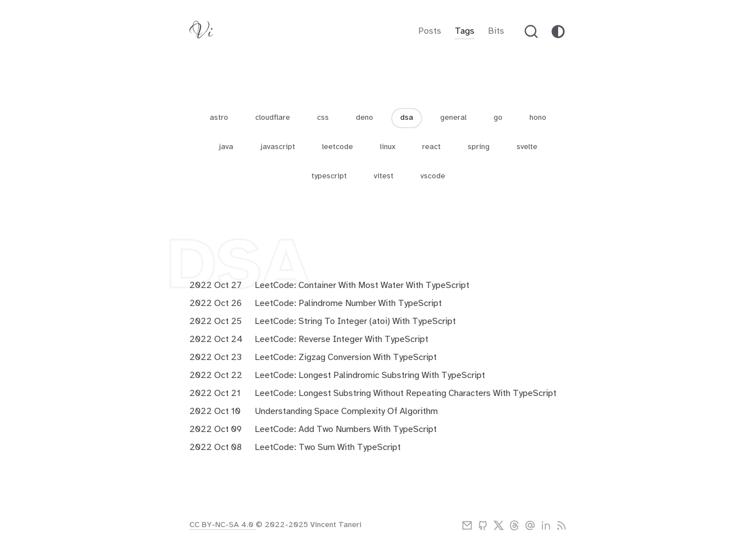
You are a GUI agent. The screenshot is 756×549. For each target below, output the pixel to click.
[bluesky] (530, 525)
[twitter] (499, 525)
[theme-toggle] (558, 31)
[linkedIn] (546, 525)
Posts (430, 31)
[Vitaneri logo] (201, 34)
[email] (467, 525)
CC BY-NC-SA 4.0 (223, 525)
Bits (496, 31)
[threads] (514, 525)
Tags (465, 31)
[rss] (562, 525)
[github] (483, 525)
